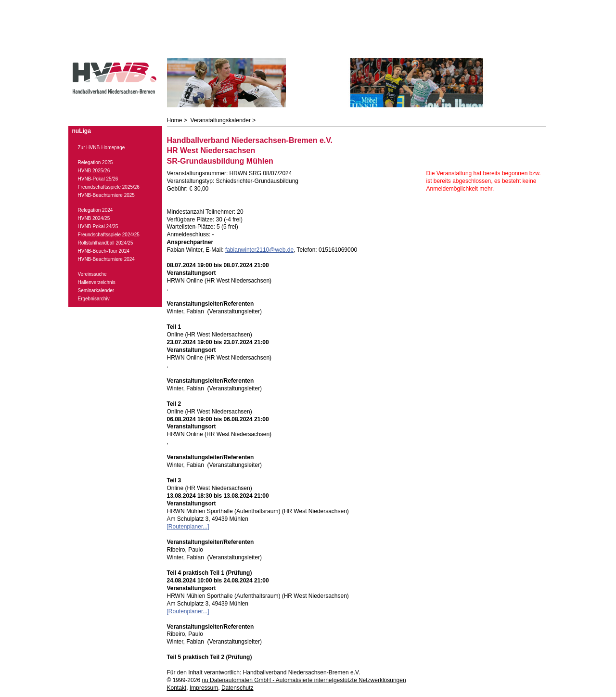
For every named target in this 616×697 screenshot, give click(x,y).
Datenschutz (237, 688)
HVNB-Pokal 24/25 (98, 226)
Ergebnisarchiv (94, 299)
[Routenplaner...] (188, 527)
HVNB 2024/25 (94, 218)
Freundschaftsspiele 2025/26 (109, 187)
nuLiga (82, 131)
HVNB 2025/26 (94, 171)
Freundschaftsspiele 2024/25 (109, 235)
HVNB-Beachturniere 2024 (106, 259)
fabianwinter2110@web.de (259, 250)
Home (175, 120)
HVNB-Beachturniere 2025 (106, 195)
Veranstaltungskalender (221, 120)
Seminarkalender (96, 290)
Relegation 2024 (96, 210)
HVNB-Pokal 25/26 (98, 179)
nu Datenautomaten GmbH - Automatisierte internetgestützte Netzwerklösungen (304, 680)
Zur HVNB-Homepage (102, 148)
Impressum (204, 688)
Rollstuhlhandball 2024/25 (106, 243)
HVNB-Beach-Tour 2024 (104, 251)
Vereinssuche (92, 274)
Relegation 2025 (96, 162)
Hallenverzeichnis (97, 282)
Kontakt (177, 688)
